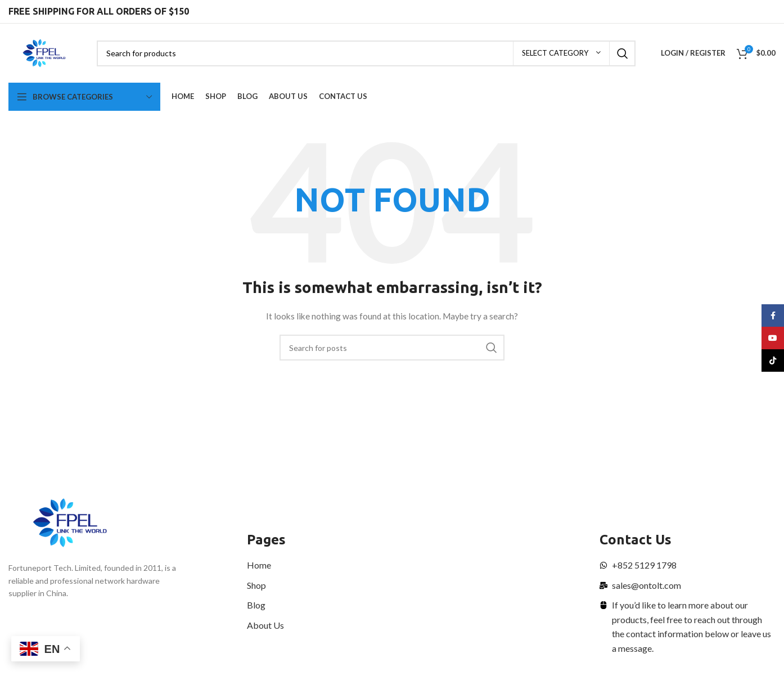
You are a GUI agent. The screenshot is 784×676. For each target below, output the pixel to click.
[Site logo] (44, 52)
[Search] (366, 53)
